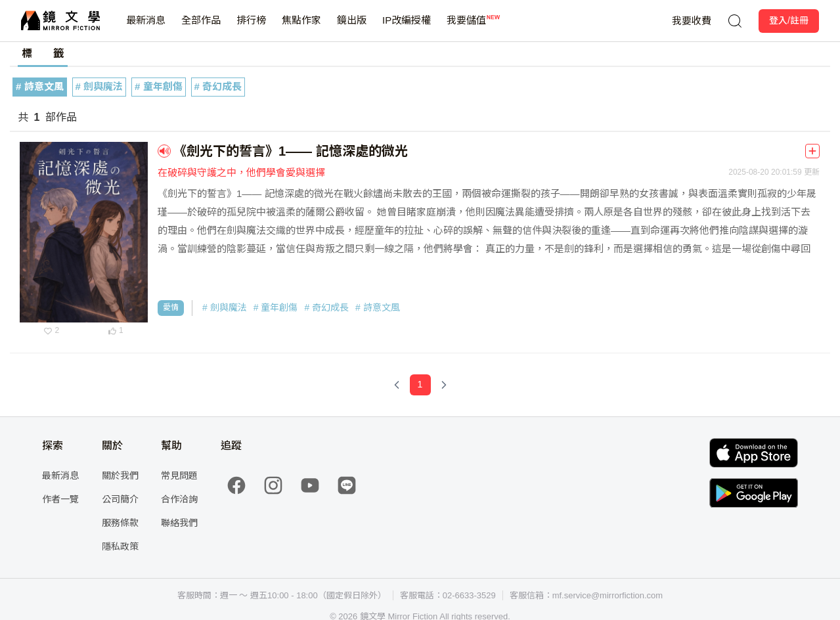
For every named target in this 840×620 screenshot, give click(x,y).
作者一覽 (60, 499)
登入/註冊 (789, 20)
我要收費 (692, 21)
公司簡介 (120, 499)
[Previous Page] (397, 385)
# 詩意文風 (40, 86)
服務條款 (120, 523)
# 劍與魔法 (99, 86)
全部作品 (201, 28)
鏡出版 (352, 28)
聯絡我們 (179, 523)
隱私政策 (120, 546)
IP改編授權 (407, 28)
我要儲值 (466, 28)
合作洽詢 (179, 499)
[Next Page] (444, 385)
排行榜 (251, 28)
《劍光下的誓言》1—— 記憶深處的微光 (291, 151)
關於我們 (120, 476)
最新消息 (146, 28)
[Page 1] (420, 385)
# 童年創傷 (159, 86)
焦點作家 (301, 28)
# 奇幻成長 (218, 86)
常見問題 (179, 476)
